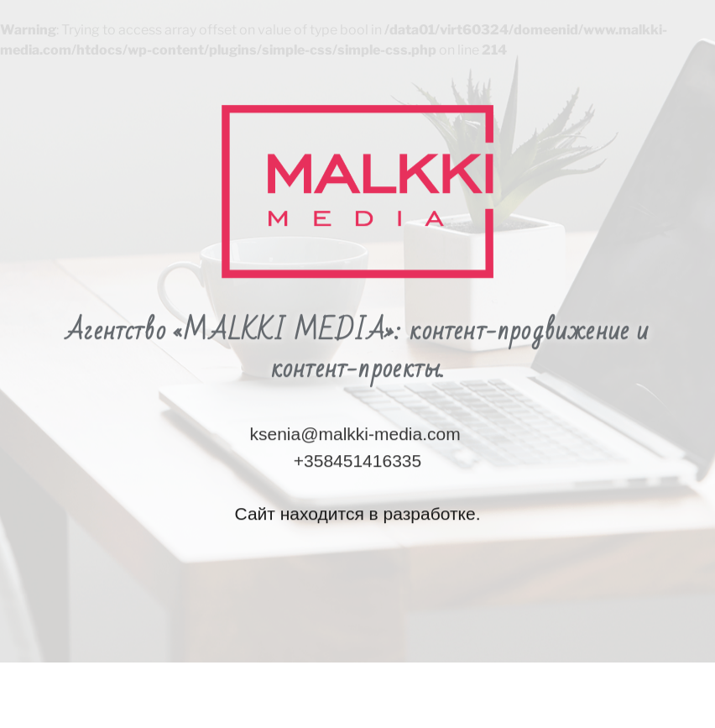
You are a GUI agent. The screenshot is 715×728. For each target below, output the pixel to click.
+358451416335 (357, 414)
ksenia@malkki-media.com (355, 388)
